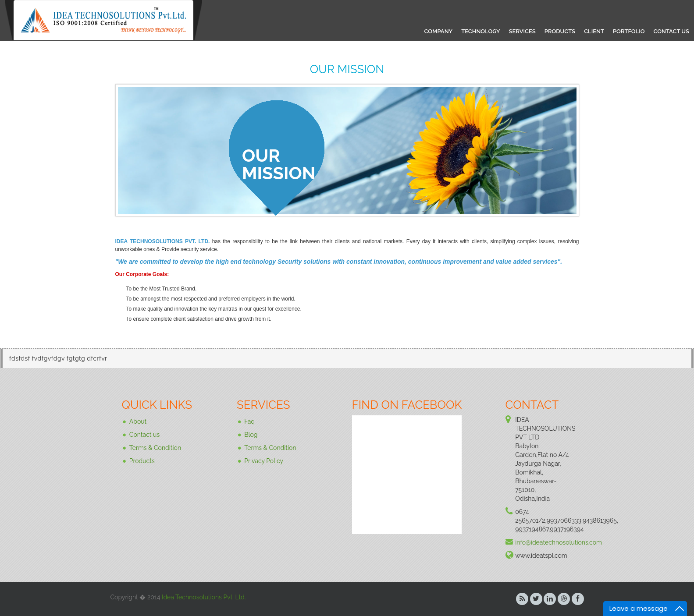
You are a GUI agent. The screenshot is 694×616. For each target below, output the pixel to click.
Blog (251, 435)
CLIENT (594, 31)
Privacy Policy (264, 461)
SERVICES (522, 31)
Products (142, 461)
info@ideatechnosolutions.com (559, 542)
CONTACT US (671, 31)
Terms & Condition (155, 448)
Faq (249, 421)
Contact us (144, 435)
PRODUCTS (560, 31)
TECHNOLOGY (481, 31)
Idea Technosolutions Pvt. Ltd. (204, 597)
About (138, 421)
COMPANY (439, 31)
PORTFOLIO (629, 31)
